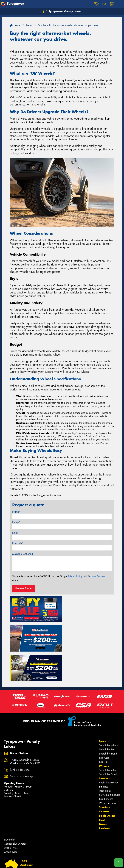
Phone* (16, 522)
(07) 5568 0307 (20, 739)
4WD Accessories (109, 752)
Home (15, 25)
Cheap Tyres (11, 821)
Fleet (102, 789)
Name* (16, 512)
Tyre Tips (104, 731)
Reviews (104, 798)
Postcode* (18, 543)
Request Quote (23, 588)
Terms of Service (96, 576)
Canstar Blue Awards (15, 813)
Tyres (102, 711)
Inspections (105, 760)
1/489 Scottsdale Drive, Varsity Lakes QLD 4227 (25, 731)
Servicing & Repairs (110, 764)
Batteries (103, 756)
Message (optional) (23, 554)
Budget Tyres (11, 817)
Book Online (107, 785)
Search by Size (107, 719)
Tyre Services (106, 768)
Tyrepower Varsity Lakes (62, 11)
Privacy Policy (75, 576)
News (103, 793)
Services (104, 748)
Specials (104, 777)
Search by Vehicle (109, 715)
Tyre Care (104, 727)
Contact (104, 781)
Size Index (10, 809)
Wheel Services (107, 772)
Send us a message (22, 746)
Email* (16, 533)
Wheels (104, 735)
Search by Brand (108, 723)
